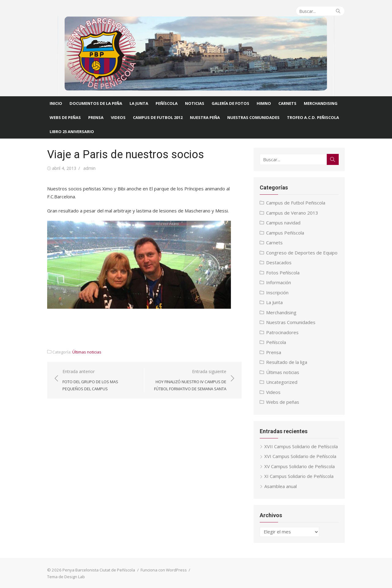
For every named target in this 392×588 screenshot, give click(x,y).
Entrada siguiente (188, 380)
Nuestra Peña (205, 117)
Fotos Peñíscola (283, 273)
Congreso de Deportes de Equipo (302, 253)
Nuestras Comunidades (291, 322)
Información (279, 282)
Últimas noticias (86, 352)
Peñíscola (167, 103)
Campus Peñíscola (286, 233)
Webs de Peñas (65, 117)
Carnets (287, 103)
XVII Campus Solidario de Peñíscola (302, 446)
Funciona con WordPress (162, 570)
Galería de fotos (230, 103)
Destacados (279, 262)
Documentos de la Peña (96, 103)
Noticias (195, 103)
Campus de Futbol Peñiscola (296, 203)
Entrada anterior (100, 380)
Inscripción (278, 292)
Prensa (96, 117)
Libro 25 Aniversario (72, 132)
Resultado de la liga (287, 362)
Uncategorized (282, 382)
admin (88, 168)
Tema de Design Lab (65, 577)
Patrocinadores (283, 332)
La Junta (139, 103)
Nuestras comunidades (253, 117)
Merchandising (321, 103)
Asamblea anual (281, 486)
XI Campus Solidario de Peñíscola (300, 476)
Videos (118, 117)
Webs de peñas (283, 402)
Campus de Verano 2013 (293, 213)
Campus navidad (284, 223)
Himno (264, 103)
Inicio (56, 103)
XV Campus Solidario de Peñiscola (300, 466)
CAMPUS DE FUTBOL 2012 (158, 117)
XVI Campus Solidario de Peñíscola (301, 456)
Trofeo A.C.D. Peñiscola (313, 117)
